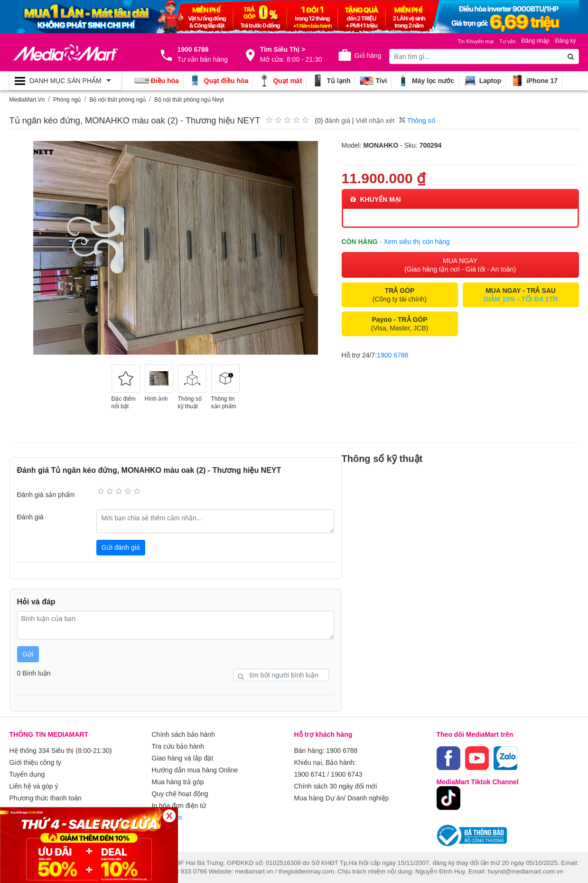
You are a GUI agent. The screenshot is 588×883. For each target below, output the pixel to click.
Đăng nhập (535, 41)
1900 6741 (310, 773)
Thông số (417, 121)
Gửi (28, 654)
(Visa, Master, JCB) (400, 324)
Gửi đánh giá (121, 547)
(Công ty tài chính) (400, 295)
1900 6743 (346, 773)
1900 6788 (392, 355)
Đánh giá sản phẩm (46, 495)
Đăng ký (565, 41)
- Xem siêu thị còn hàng (415, 242)
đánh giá (337, 121)
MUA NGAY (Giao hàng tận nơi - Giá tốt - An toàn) (460, 265)
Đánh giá (30, 517)
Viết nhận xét (375, 121)
